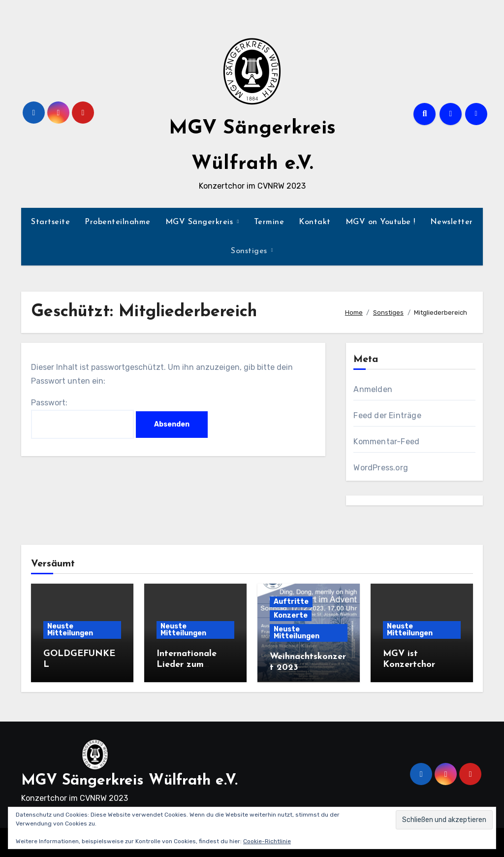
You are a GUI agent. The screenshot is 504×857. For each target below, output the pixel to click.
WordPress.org (381, 468)
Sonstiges (250, 251)
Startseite (50, 222)
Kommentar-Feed (386, 442)
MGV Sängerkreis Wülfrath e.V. (129, 781)
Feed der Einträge (387, 415)
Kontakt (315, 222)
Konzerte (291, 615)
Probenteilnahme (118, 222)
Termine (269, 222)
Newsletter (452, 222)
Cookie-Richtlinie (267, 841)
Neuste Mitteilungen (70, 630)
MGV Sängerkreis (201, 222)
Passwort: (82, 418)
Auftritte (291, 602)
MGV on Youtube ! (380, 222)
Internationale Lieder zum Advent (187, 664)
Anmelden (373, 389)
